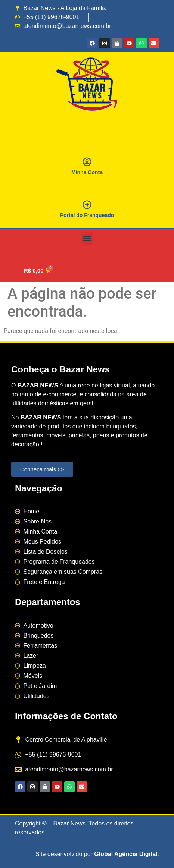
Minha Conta (87, 172)
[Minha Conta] (87, 162)
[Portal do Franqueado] (87, 205)
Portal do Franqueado (87, 215)
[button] (87, 238)
